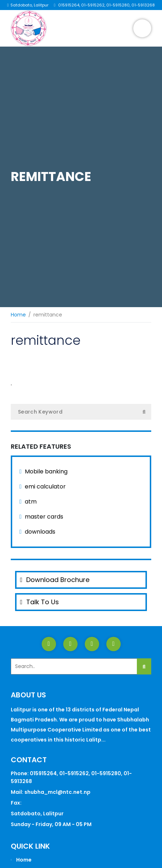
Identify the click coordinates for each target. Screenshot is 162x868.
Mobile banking (46, 471)
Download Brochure (55, 580)
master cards (44, 517)
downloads (40, 532)
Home (18, 315)
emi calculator (45, 487)
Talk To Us (40, 602)
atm (31, 502)
